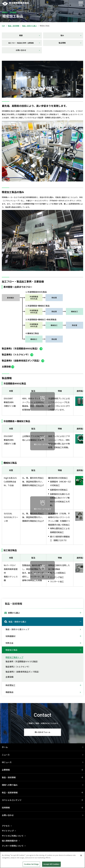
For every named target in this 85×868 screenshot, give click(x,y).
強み (71, 35)
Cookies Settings (31, 864)
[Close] (81, 855)
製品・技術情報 (14, 26)
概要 (30, 35)
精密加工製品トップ (14, 657)
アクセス (6, 826)
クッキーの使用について (13, 846)
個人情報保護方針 (10, 841)
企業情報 (6, 770)
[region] (42, 860)
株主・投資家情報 (10, 792)
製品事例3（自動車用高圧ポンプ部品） (23, 672)
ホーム (5, 747)
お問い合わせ (28, 50)
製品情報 (70, 43)
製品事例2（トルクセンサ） (18, 667)
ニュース (6, 755)
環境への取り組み (10, 785)
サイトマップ (8, 831)
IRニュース (7, 762)
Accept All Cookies (51, 864)
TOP (3, 26)
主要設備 (9, 677)
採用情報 (6, 808)
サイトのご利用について (13, 836)
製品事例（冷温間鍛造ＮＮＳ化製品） (22, 661)
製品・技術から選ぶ (30, 26)
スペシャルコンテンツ (12, 800)
